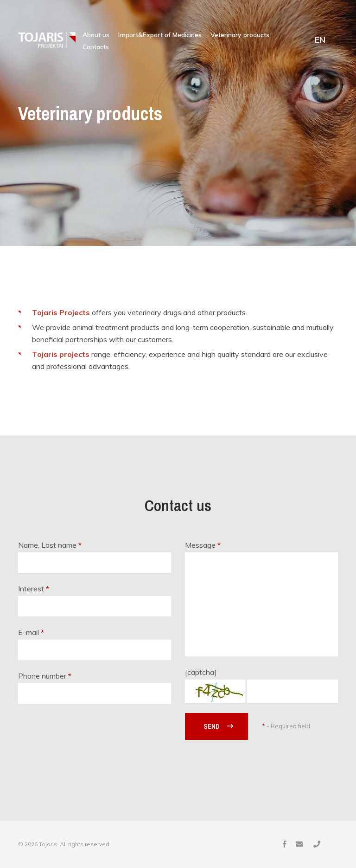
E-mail (31, 632)
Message (203, 545)
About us (96, 35)
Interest (34, 589)
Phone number (45, 676)
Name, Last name (50, 545)
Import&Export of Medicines (160, 35)
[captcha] (201, 672)
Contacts (96, 47)
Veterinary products (240, 35)
